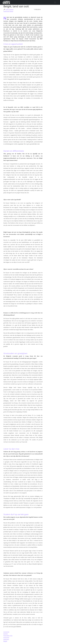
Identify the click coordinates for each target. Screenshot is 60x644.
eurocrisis (6, 637)
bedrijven (6, 639)
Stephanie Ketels (8, 11)
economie (6, 632)
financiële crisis (8, 636)
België (5, 641)
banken (6, 634)
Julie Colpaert (10, 9)
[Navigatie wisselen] (55, 2)
